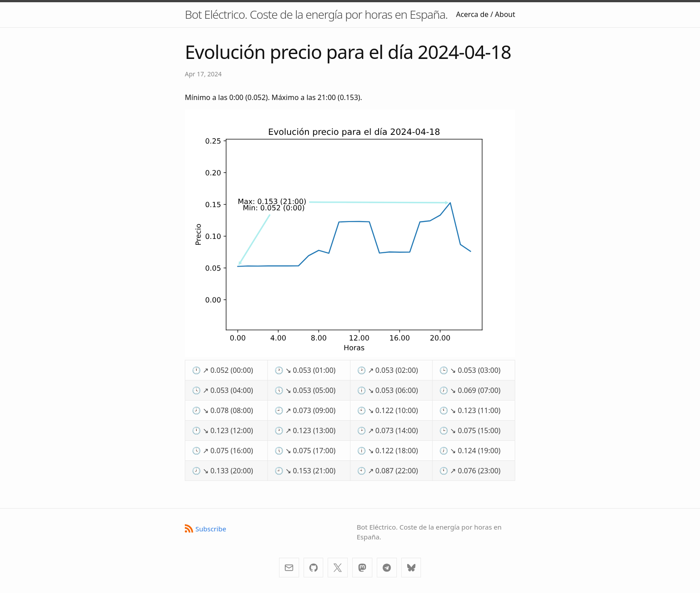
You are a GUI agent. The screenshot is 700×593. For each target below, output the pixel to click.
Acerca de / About (485, 14)
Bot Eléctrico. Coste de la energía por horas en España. (316, 14)
